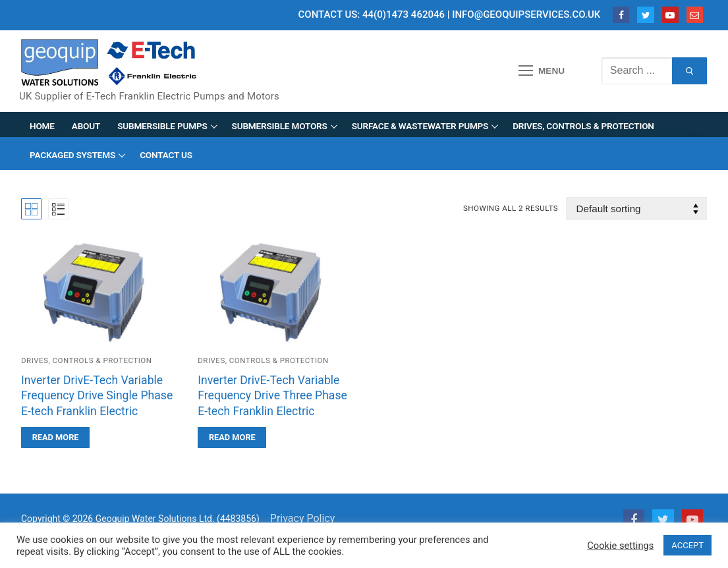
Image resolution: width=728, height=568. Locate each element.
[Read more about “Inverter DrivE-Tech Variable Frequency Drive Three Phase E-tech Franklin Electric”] (232, 438)
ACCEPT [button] (687, 545)
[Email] (695, 15)
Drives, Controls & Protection (86, 360)
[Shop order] (636, 209)
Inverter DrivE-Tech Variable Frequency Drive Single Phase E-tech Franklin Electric (97, 396)
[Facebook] (621, 15)
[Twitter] (645, 15)
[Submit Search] (689, 71)
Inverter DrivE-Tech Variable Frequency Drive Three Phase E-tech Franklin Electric (272, 396)
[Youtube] (670, 15)
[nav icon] (542, 71)
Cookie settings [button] (620, 546)
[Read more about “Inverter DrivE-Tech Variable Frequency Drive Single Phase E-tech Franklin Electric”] (55, 438)
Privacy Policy (303, 518)
